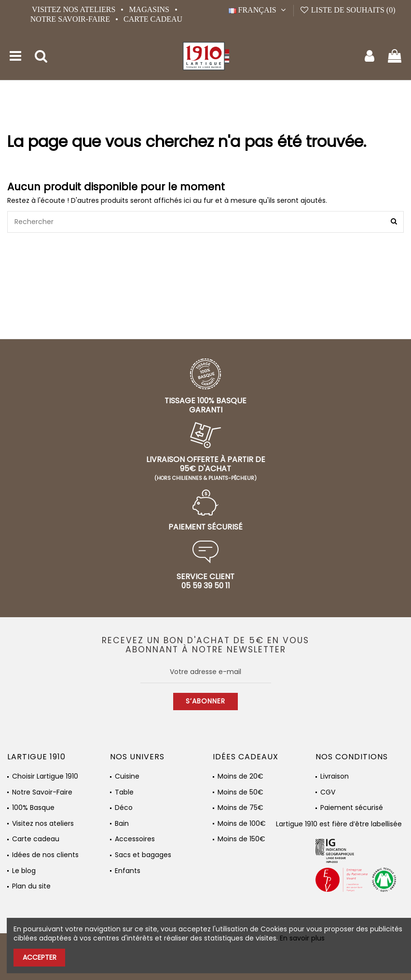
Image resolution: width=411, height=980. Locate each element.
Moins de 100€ (242, 824)
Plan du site (31, 886)
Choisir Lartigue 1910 (45, 776)
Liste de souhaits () (347, 10)
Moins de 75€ (240, 808)
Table (124, 792)
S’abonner (205, 701)
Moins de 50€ (240, 792)
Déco (124, 808)
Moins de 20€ (240, 776)
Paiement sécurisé (352, 808)
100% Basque (33, 808)
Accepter (40, 957)
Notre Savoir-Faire (71, 19)
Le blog (24, 871)
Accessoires (135, 839)
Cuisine (127, 776)
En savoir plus (302, 938)
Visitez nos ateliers (75, 9)
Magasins (150, 9)
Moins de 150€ (241, 839)
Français (259, 10)
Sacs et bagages (143, 855)
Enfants (128, 871)
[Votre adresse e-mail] (206, 672)
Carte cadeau (153, 19)
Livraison (335, 776)
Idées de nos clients (45, 855)
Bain (122, 824)
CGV (328, 792)
